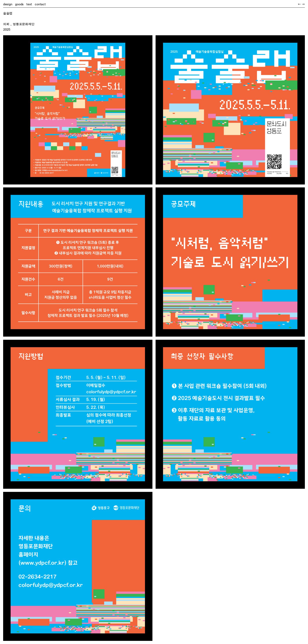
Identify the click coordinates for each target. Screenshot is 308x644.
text (29, 4)
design (8, 4)
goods (19, 4)
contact (40, 4)
